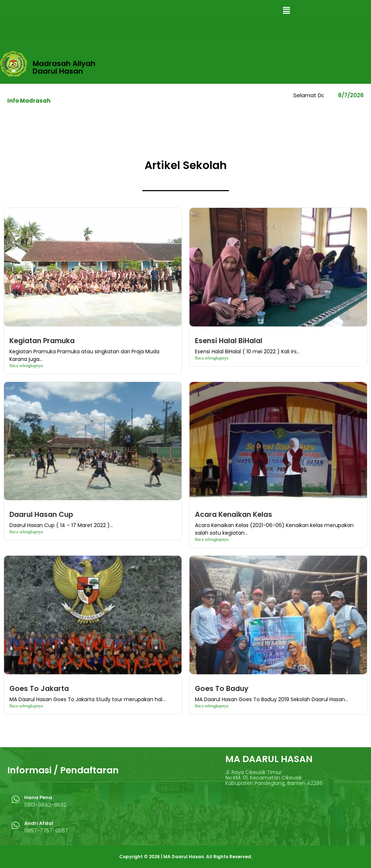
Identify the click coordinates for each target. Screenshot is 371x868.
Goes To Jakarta (39, 689)
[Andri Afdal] (15, 825)
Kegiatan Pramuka (42, 341)
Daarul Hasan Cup (41, 515)
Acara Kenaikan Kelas (234, 515)
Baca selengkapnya (26, 366)
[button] (286, 11)
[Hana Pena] (15, 799)
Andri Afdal (39, 823)
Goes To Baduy (222, 689)
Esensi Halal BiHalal (229, 341)
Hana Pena (38, 797)
